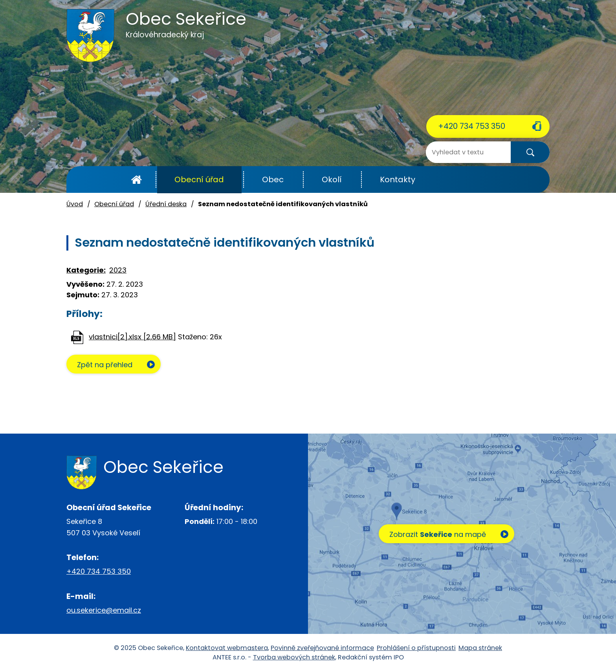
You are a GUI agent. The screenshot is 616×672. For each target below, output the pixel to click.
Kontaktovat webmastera (227, 648)
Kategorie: (86, 270)
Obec (273, 179)
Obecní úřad (199, 179)
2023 (118, 270)
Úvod (137, 180)
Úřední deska (166, 204)
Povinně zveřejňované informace (322, 648)
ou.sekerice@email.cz (104, 610)
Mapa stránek (480, 648)
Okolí (332, 179)
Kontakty (398, 179)
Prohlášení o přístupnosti (416, 648)
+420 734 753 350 (472, 126)
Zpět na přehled (105, 365)
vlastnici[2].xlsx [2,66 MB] (132, 337)
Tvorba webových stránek (294, 657)
